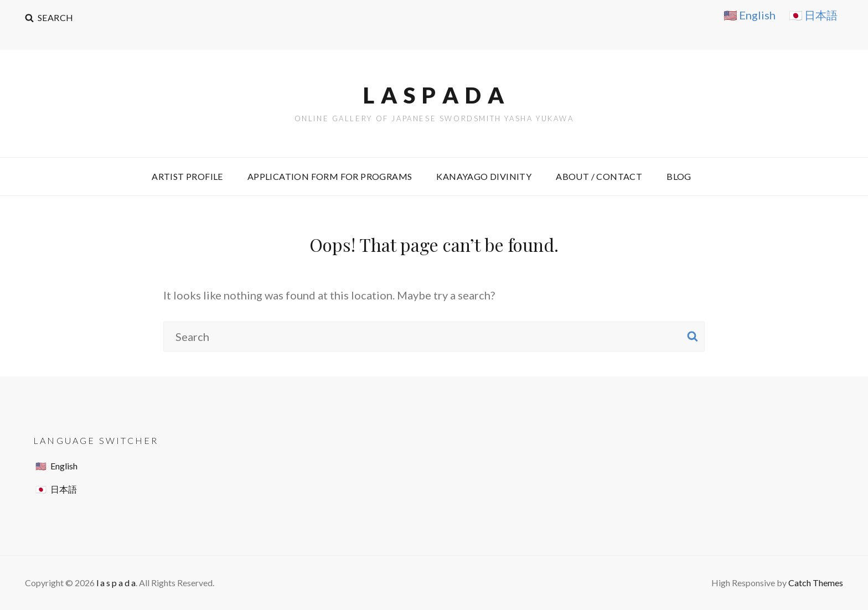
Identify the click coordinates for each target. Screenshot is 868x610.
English (757, 15)
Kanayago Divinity (484, 176)
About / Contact (599, 176)
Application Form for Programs (330, 176)
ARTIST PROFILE (187, 176)
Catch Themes (816, 583)
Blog (679, 176)
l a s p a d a (434, 95)
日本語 (821, 15)
